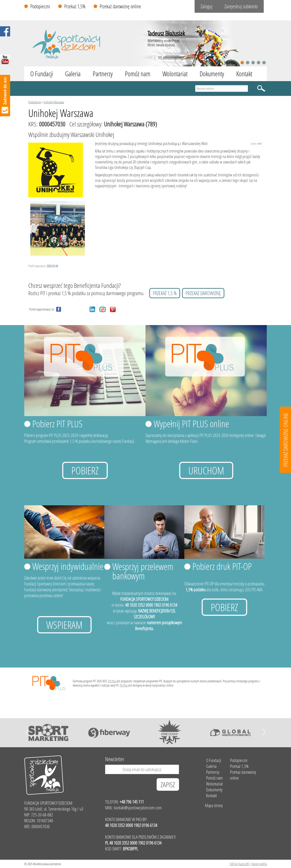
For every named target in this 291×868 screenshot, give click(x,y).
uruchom (206, 470)
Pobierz (85, 470)
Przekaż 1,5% (75, 6)
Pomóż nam (138, 74)
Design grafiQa (259, 864)
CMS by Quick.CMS (239, 864)
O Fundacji (42, 74)
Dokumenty (212, 74)
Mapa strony (214, 805)
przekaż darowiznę (203, 293)
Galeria (73, 74)
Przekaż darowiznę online (120, 6)
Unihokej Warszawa (54, 102)
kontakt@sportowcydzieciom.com (138, 808)
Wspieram (64, 625)
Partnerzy (103, 74)
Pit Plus (112, 681)
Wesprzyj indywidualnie (68, 566)
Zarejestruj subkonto (241, 6)
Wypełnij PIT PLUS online (191, 424)
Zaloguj (207, 6)
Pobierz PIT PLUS (57, 424)
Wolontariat (175, 74)
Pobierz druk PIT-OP (222, 566)
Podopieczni (40, 6)
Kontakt (244, 74)
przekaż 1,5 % (165, 293)
